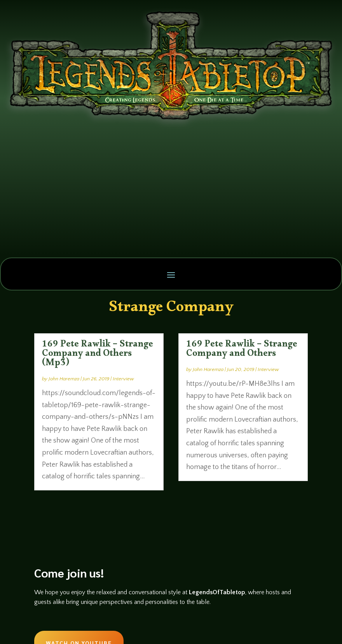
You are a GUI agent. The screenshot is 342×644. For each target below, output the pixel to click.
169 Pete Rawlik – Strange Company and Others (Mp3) (98, 355)
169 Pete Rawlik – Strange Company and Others (242, 350)
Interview (123, 379)
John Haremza (64, 379)
